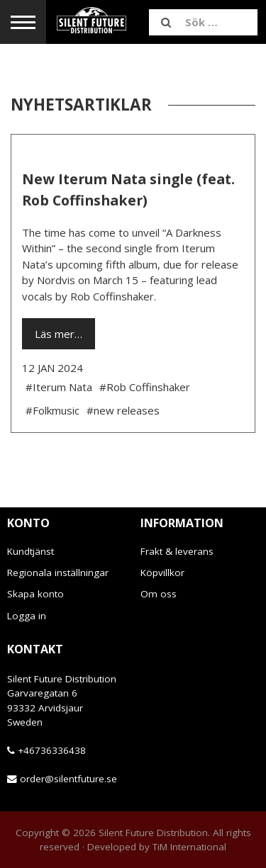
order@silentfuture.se (68, 779)
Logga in (27, 616)
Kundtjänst (31, 551)
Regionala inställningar (58, 573)
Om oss (159, 594)
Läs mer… (59, 334)
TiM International (189, 847)
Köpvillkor (162, 573)
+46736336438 (52, 750)
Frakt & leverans (177, 551)
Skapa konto (35, 594)
